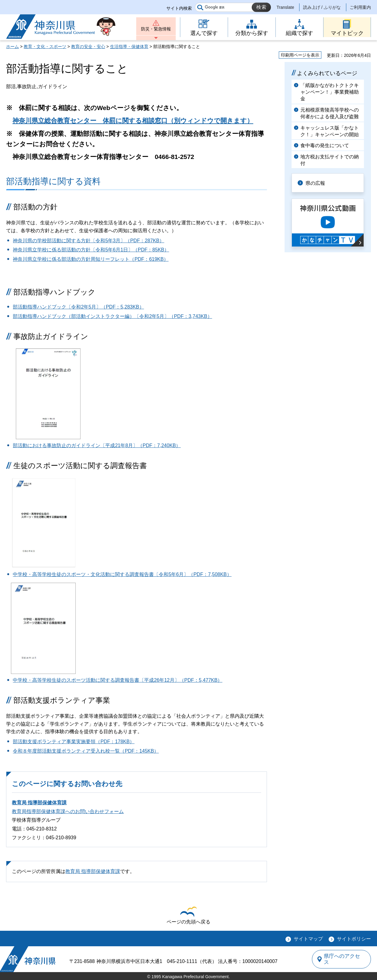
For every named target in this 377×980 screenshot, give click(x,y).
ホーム (12, 47)
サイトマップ (308, 939)
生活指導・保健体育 (129, 47)
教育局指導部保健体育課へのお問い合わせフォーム (68, 811)
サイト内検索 (179, 8)
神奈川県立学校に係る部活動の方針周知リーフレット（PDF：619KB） (91, 259)
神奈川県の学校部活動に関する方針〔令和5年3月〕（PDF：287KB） (88, 241)
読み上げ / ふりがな (322, 7)
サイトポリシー (354, 939)
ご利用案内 (360, 7)
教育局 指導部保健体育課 (39, 803)
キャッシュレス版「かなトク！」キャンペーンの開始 (330, 131)
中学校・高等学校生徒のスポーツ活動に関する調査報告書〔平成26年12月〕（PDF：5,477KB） (118, 680)
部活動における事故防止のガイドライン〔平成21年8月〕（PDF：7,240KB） (97, 445)
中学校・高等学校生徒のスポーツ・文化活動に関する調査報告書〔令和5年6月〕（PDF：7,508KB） (122, 574)
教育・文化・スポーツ (45, 47)
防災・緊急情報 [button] (156, 30)
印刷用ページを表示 (300, 55)
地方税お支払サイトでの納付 (330, 160)
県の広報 (317, 183)
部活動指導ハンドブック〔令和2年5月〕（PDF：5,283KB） (78, 307)
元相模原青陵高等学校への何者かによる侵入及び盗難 (330, 113)
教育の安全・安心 (88, 47)
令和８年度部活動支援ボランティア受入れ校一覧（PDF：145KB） (86, 751)
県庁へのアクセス (343, 959)
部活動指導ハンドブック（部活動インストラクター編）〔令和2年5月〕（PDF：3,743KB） (112, 316)
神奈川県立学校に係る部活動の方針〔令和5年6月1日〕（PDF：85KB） (91, 250)
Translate (285, 7)
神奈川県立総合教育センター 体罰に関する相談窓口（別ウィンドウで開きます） (133, 121)
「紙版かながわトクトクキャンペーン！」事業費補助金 (330, 92)
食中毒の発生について (325, 145)
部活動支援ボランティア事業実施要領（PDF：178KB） (74, 742)
